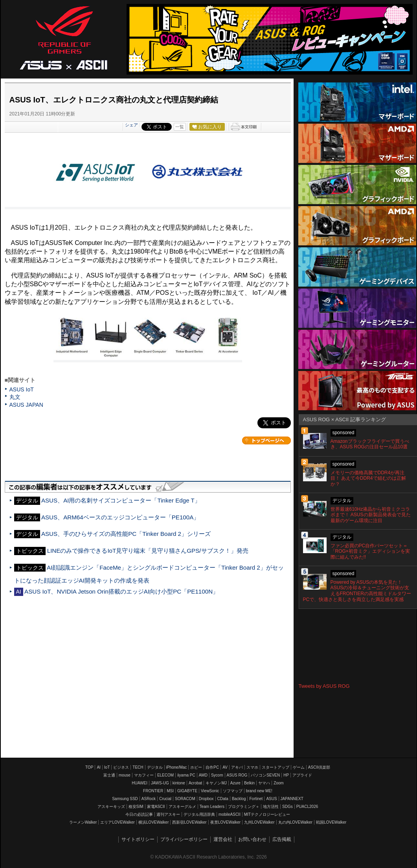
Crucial (165, 799)
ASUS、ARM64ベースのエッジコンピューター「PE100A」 (120, 517)
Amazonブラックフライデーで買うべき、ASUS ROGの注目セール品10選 (370, 444)
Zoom (279, 783)
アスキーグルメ (182, 807)
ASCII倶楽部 (319, 767)
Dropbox (206, 799)
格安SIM (136, 807)
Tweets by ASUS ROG (324, 686)
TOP (89, 767)
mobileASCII (230, 814)
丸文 (15, 397)
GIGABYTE (187, 791)
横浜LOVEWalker (153, 822)
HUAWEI (140, 783)
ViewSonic (210, 791)
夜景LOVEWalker (225, 822)
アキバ (237, 767)
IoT (107, 767)
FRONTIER (153, 791)
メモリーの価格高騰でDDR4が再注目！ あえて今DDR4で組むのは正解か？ (368, 479)
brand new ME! (259, 791)
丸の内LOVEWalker (295, 822)
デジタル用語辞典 (199, 814)
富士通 (109, 775)
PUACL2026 (307, 807)
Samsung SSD (125, 799)
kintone (179, 783)
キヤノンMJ (216, 783)
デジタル (155, 767)
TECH (138, 767)
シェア (131, 125)
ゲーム (299, 767)
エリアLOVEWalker (117, 822)
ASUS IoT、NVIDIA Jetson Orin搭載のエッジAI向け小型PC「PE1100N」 (121, 591)
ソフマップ (233, 791)
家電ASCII (156, 807)
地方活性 (271, 807)
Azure (235, 783)
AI (98, 767)
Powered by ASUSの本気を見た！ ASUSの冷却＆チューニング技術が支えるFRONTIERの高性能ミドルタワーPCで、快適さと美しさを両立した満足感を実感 (357, 591)
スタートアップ (276, 767)
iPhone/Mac (177, 767)
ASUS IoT (22, 389)
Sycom (217, 775)
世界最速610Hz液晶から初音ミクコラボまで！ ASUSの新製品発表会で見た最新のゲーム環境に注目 (371, 515)
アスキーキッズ (111, 807)
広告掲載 (282, 839)
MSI (170, 791)
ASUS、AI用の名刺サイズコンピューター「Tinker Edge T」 (121, 500)
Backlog (239, 799)
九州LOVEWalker (259, 822)
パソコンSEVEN (265, 775)
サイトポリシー (138, 839)
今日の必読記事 (139, 814)
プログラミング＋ (244, 807)
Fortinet (256, 799)
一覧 (180, 127)
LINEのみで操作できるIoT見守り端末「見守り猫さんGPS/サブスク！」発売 (148, 551)
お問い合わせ (252, 839)
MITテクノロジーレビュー (267, 814)
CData (223, 799)
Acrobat (195, 783)
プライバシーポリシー (184, 839)
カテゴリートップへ (266, 440)
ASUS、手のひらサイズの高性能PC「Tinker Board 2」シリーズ (126, 534)
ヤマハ (264, 783)
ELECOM (165, 775)
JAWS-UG (160, 783)
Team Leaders (212, 807)
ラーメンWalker (83, 822)
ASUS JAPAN (26, 405)
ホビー (196, 767)
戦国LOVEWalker (331, 822)
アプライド (302, 775)
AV (225, 767)
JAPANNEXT (292, 799)
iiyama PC (186, 775)
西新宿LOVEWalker (189, 822)
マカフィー (144, 775)
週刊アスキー (168, 814)
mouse (125, 775)
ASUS (271, 799)
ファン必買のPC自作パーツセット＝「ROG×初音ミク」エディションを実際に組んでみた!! (370, 552)
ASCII (92, 64)
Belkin (249, 783)
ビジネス (121, 767)
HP (286, 775)
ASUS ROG (64, 38)
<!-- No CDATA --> (358, 646)
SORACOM (185, 799)
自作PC (212, 767)
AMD (203, 775)
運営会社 (223, 839)
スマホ (252, 767)
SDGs (287, 807)
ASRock (149, 799)
